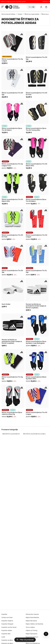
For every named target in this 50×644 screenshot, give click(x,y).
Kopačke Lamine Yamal (9, 627)
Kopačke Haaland (7, 621)
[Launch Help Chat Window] (46, 634)
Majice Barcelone (31, 621)
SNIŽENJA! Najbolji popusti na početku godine (15, 2)
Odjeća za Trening (32, 630)
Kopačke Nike (6, 634)
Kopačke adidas (7, 630)
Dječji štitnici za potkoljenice (11, 434)
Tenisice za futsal (7, 617)
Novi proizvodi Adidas (8, 14)
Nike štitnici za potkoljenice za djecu (34, 434)
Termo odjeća (30, 627)
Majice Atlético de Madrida (34, 624)
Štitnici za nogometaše (32, 14)
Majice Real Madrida (32, 617)
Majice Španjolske (31, 634)
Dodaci (20, 14)
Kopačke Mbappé (7, 624)
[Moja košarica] (46, 7)
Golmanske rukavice (32, 614)
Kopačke (4, 614)
